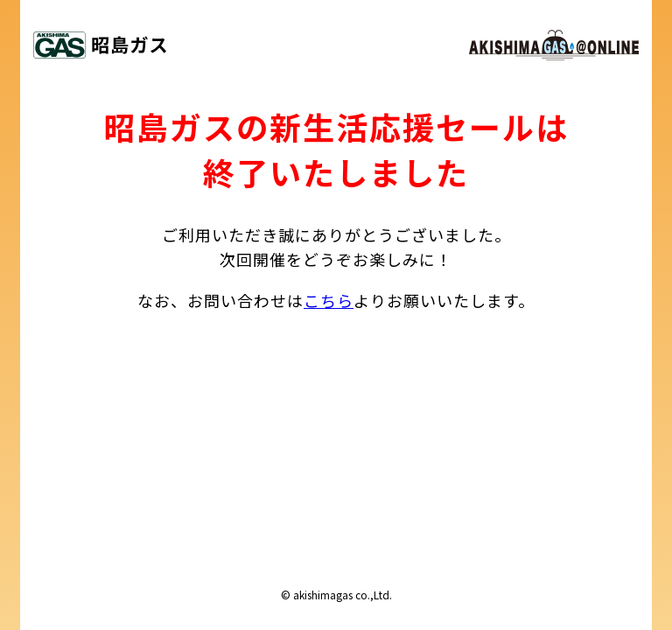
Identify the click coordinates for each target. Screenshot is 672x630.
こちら (329, 300)
